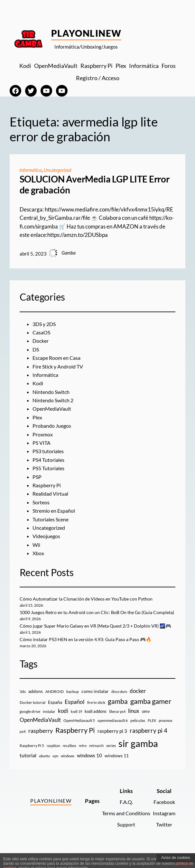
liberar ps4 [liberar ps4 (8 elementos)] (117, 727)
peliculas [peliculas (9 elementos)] (138, 736)
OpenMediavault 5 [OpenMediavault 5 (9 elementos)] (79, 736)
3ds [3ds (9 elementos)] (23, 706)
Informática (31, 170)
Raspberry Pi (48, 485)
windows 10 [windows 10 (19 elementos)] (89, 770)
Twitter (163, 839)
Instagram (163, 828)
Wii (37, 545)
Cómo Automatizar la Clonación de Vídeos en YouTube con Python (88, 599)
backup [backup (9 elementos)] (73, 706)
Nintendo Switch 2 (54, 400)
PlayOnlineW (86, 33)
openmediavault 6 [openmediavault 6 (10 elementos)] (113, 736)
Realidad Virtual (52, 494)
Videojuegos (47, 536)
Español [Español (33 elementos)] (75, 716)
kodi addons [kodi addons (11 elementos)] (96, 726)
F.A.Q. (123, 817)
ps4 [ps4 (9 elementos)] (23, 746)
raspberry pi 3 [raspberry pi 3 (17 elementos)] (112, 746)
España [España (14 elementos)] (55, 717)
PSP (37, 477)
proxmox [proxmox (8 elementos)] (166, 736)
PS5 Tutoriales (49, 468)
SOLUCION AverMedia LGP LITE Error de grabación (95, 185)
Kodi (38, 383)
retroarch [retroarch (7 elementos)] (96, 760)
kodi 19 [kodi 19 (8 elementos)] (76, 727)
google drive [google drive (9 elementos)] (30, 727)
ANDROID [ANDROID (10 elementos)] (55, 706)
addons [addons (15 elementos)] (36, 706)
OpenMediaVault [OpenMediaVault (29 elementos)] (40, 735)
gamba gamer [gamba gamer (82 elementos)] (151, 716)
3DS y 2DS (45, 324)
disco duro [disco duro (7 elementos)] (119, 706)
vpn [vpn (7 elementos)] (55, 771)
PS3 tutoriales (49, 451)
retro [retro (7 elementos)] (83, 760)
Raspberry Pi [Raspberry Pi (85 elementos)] (75, 745)
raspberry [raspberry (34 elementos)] (41, 745)
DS (36, 350)
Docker (41, 341)
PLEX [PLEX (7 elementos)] (152, 736)
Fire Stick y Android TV (60, 367)
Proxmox (43, 434)
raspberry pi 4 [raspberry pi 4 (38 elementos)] (149, 745)
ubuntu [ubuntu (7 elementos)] (44, 771)
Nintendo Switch (52, 392)
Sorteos (42, 502)
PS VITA (42, 443)
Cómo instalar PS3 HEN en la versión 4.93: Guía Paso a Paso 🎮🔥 (89, 654)
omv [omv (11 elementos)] (146, 726)
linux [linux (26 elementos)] (134, 726)
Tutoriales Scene (52, 519)
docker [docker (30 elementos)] (138, 706)
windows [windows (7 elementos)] (68, 771)
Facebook (163, 817)
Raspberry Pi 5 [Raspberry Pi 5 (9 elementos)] (32, 760)
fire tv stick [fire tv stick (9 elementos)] (96, 717)
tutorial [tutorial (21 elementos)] (28, 770)
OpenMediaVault (53, 409)
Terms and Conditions (123, 828)
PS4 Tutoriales (49, 460)
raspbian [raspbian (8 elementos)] (53, 760)
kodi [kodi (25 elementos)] (63, 726)
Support (123, 839)
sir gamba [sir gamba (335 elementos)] (138, 758)
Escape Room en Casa (58, 358)
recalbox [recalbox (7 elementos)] (70, 760)
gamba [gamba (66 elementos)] (118, 716)
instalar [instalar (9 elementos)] (49, 727)
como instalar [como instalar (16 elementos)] (95, 706)
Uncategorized (58, 170)
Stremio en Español (55, 511)
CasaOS (42, 332)
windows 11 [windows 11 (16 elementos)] (117, 770)
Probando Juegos (53, 426)
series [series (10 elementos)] (111, 760)
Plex (38, 417)
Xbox (39, 553)
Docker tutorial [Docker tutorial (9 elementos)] (32, 717)
